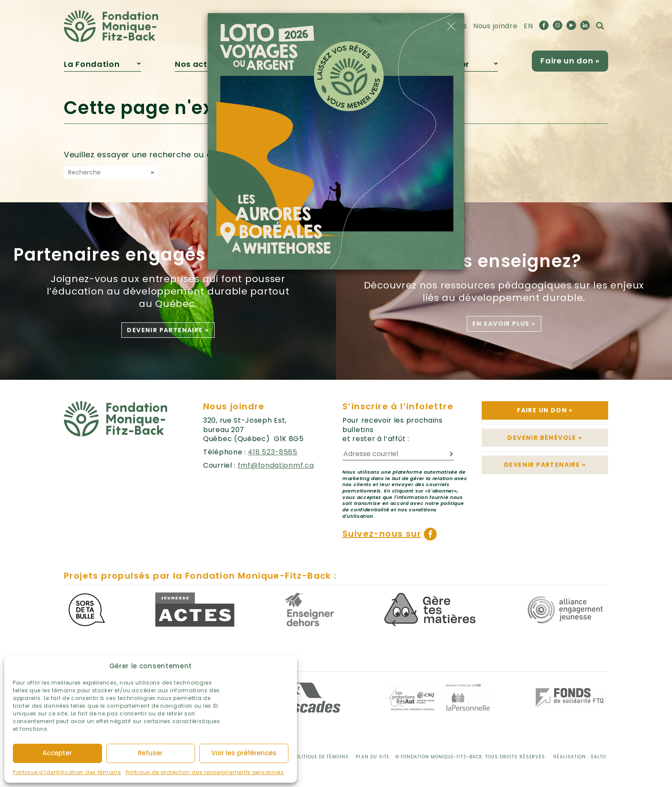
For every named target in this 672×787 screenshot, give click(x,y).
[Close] (451, 26)
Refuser (150, 753)
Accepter (57, 753)
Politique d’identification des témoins (67, 772)
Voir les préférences (244, 753)
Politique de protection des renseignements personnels (205, 772)
